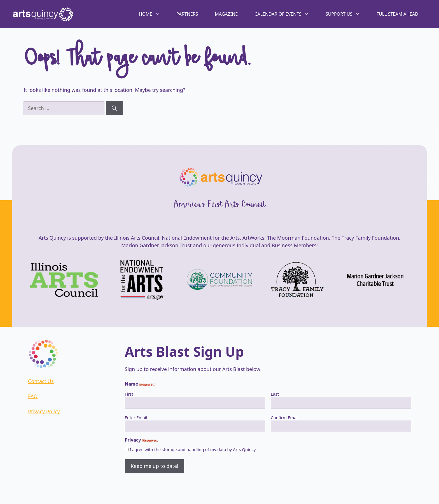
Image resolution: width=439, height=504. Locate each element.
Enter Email (136, 417)
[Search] (114, 108)
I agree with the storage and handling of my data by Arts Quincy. (193, 449)
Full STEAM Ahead (397, 14)
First (129, 394)
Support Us (347, 14)
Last (275, 394)
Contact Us (41, 381)
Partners (187, 14)
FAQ (33, 396)
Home (153, 14)
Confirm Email (285, 417)
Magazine (226, 14)
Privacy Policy (44, 411)
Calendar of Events (286, 14)
